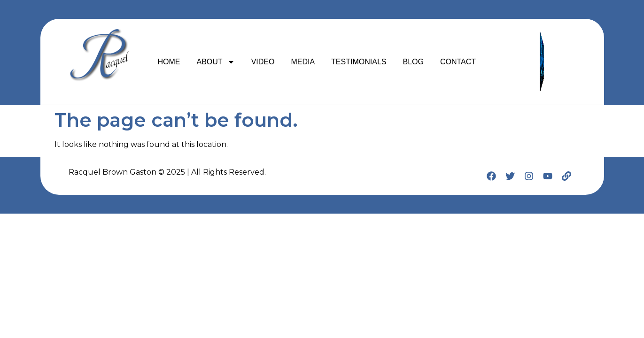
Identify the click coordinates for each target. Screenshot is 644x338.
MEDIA (303, 62)
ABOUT (216, 62)
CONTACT (458, 62)
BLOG (413, 62)
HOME (169, 62)
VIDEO (263, 62)
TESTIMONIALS (359, 62)
